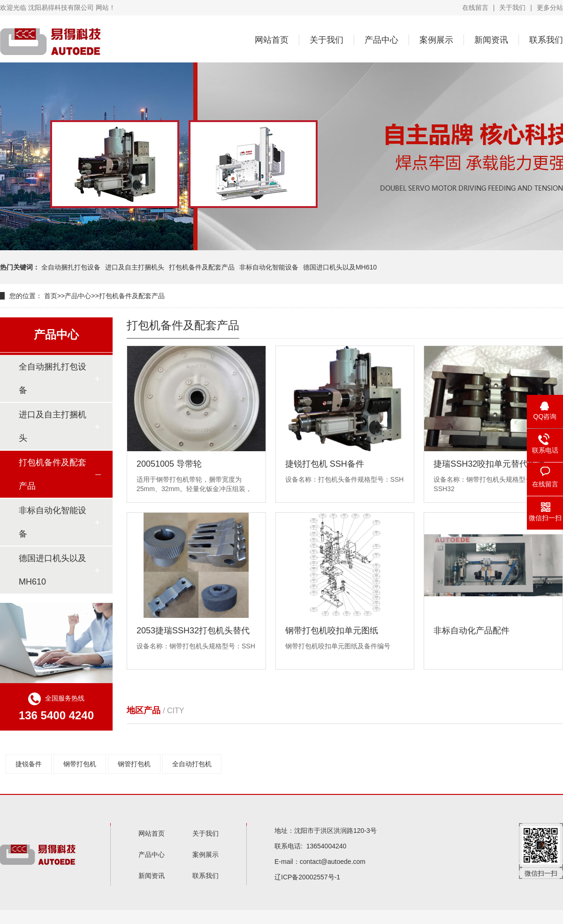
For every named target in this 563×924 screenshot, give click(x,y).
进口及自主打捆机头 (135, 267)
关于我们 (512, 8)
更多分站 (550, 8)
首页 (51, 296)
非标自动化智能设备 (269, 267)
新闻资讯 (491, 40)
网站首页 (272, 40)
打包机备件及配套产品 (202, 267)
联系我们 (546, 40)
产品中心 (381, 40)
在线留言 (475, 8)
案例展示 (436, 40)
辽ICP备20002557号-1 (307, 877)
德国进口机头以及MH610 (340, 267)
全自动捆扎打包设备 (71, 267)
